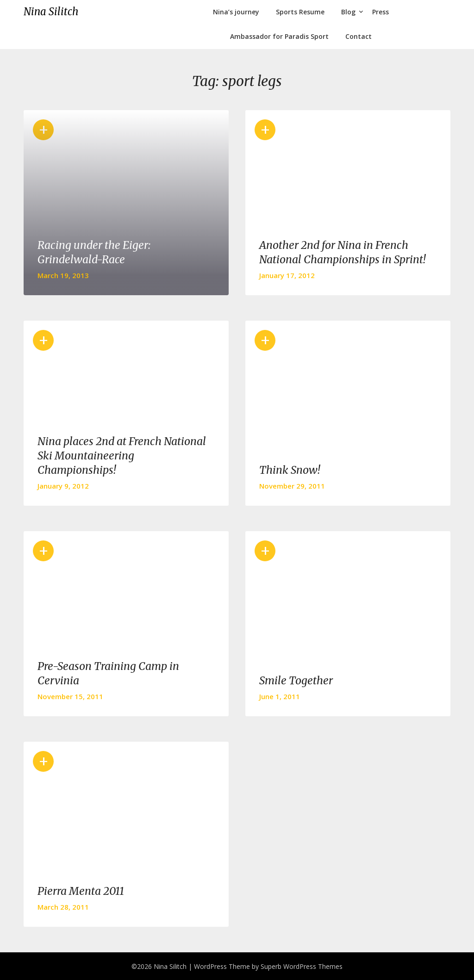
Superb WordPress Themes (302, 966)
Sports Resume (300, 12)
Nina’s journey (236, 12)
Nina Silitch (51, 12)
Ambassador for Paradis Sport (279, 36)
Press (380, 12)
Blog (348, 12)
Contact (359, 36)
